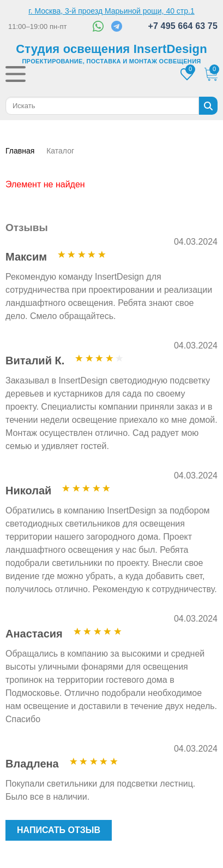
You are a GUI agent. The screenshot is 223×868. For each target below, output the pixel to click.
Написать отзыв (59, 830)
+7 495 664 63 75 (183, 26)
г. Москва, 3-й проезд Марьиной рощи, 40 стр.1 (111, 11)
